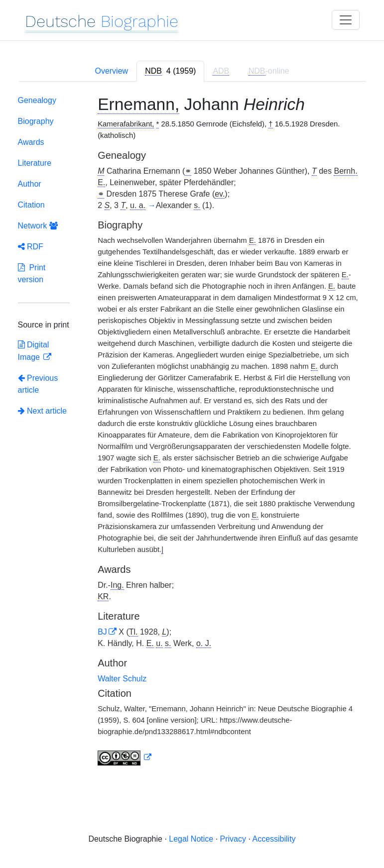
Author (30, 184)
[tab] (170, 71)
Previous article (38, 384)
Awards (31, 142)
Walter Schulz (122, 679)
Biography (36, 121)
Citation (31, 205)
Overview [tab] (111, 71)
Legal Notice (191, 839)
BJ (102, 632)
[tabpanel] (192, 433)
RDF (31, 247)
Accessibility (274, 839)
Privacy (233, 839)
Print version (32, 273)
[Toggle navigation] (346, 20)
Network (38, 226)
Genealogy (37, 100)
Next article (42, 411)
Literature (35, 163)
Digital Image (34, 351)
